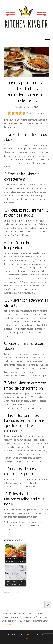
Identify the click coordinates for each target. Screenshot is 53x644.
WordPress (28, 634)
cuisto (36, 107)
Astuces (15, 592)
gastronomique (9, 624)
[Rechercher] (48, 605)
